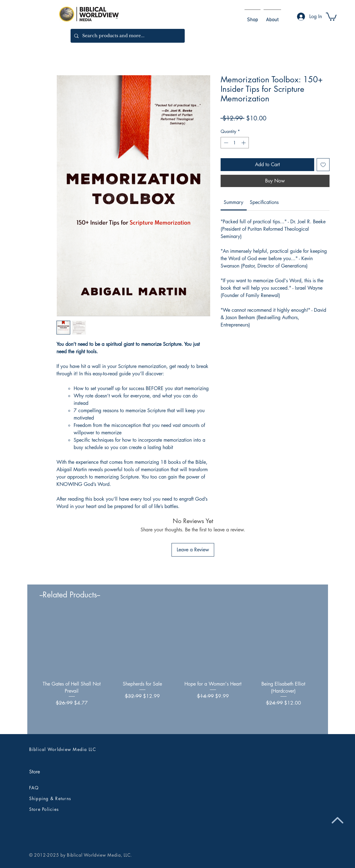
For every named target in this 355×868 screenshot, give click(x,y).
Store (35, 772)
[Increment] (244, 143)
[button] (331, 16)
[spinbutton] (235, 143)
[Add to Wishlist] (323, 165)
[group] (178, 670)
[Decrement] (225, 143)
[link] (233, 202)
